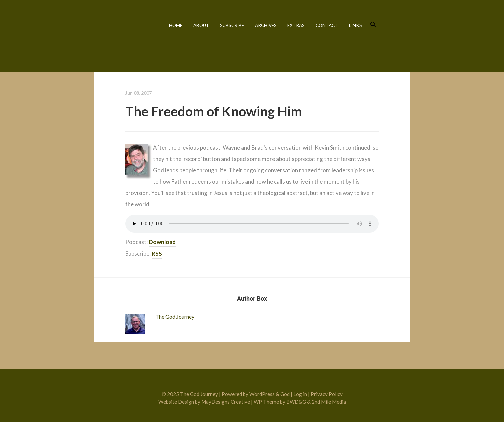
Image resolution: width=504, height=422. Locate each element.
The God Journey (123, 34)
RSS (157, 253)
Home (176, 25)
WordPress (262, 394)
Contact (327, 25)
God (285, 394)
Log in (300, 394)
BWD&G (296, 402)
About (201, 25)
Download (162, 242)
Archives (266, 25)
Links (355, 25)
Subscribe (232, 25)
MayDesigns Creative (226, 402)
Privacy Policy (327, 394)
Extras (296, 25)
